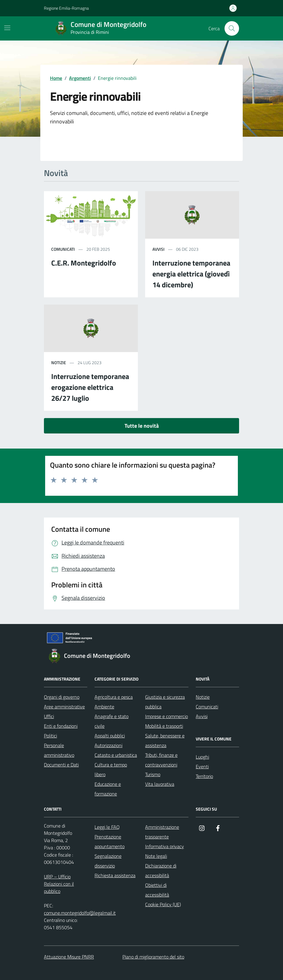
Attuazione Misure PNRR (69, 957)
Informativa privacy (165, 846)
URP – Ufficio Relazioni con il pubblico (59, 884)
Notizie (203, 697)
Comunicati (207, 707)
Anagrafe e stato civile (112, 721)
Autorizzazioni (108, 745)
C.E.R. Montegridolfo (84, 263)
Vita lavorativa (160, 784)
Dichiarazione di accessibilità (161, 871)
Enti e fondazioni (61, 726)
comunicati (63, 249)
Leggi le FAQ (107, 827)
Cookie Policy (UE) (163, 904)
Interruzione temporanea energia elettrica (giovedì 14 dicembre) (191, 274)
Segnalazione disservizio (108, 861)
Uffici (49, 716)
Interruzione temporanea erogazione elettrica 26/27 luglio (90, 387)
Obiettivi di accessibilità (157, 890)
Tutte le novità (142, 426)
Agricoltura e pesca (114, 697)
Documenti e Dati (61, 765)
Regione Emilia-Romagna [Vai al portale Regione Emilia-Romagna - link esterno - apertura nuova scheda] (66, 8)
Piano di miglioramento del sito (153, 957)
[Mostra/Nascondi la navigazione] (7, 28)
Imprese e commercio (166, 716)
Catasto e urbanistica (116, 755)
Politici (50, 736)
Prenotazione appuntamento (110, 841)
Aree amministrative (64, 707)
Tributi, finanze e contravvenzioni (161, 760)
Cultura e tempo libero (111, 769)
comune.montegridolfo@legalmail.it (80, 913)
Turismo (153, 774)
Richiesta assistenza (115, 875)
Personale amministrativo (59, 750)
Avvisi (202, 716)
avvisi (158, 249)
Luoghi (202, 757)
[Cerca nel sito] (232, 28)
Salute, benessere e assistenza (165, 740)
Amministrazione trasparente (162, 832)
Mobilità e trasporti (164, 726)
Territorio (204, 776)
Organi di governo (62, 697)
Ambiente (104, 707)
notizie (59, 363)
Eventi (202, 766)
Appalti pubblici (110, 736)
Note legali (156, 856)
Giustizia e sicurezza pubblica (165, 702)
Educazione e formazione (108, 789)
